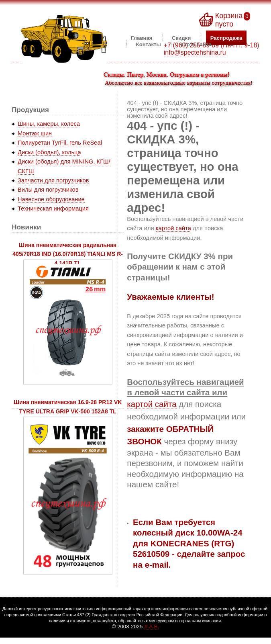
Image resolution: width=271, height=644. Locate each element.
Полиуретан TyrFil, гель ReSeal (60, 143)
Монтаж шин (35, 133)
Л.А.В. (152, 627)
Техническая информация (53, 209)
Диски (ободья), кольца (49, 152)
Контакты (149, 44)
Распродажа (226, 38)
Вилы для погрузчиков (48, 190)
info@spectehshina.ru (195, 52)
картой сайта (173, 228)
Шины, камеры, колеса (49, 124)
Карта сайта (196, 44)
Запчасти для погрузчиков (53, 180)
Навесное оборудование (51, 199)
